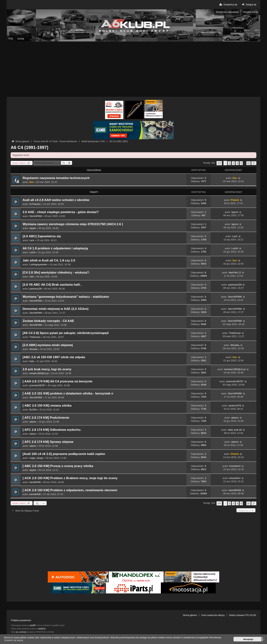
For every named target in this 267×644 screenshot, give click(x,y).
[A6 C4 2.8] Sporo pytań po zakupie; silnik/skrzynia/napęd (66, 333)
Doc (31, 182)
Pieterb (235, 200)
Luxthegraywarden (38, 265)
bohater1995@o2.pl (39, 373)
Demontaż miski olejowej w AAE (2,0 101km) (55, 309)
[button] (219, 163)
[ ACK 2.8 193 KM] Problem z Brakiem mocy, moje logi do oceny (70, 478)
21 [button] (249, 163)
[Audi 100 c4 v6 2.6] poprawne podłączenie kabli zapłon (64, 454)
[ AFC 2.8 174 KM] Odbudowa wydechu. (52, 430)
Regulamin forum (21, 155)
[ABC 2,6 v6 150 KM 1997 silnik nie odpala (54, 357)
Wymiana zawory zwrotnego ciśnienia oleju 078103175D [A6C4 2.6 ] (73, 224)
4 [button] (237, 163)
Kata (32, 361)
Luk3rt (32, 252)
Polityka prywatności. (21, 620)
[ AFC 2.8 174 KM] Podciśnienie (46, 418)
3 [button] (233, 163)
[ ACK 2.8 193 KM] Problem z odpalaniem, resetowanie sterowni (70, 490)
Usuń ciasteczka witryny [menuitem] (213, 615)
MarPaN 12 (235, 273)
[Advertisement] (134, 69)
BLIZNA (33, 410)
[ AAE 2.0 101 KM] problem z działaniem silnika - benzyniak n (68, 393)
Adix (32, 277)
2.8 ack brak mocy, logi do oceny (47, 369)
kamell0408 (35, 482)
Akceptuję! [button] (248, 639)
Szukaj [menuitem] (20, 39)
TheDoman (35, 337)
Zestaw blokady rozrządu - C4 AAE (48, 321)
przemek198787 (37, 385)
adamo (33, 422)
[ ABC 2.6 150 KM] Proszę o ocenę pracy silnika (58, 466)
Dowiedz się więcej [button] (14, 640)
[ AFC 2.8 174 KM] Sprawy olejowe (48, 442)
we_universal (21, 632)
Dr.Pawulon (35, 204)
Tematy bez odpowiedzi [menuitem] (227, 12)
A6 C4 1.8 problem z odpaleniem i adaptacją (55, 248)
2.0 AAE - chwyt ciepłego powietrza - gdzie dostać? (61, 212)
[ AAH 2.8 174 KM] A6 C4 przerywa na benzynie (57, 381)
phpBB (33, 625)
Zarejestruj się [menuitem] (228, 4)
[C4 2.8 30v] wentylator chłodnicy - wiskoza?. (56, 273)
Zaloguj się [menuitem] (249, 4)
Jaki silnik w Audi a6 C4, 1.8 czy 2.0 (49, 260)
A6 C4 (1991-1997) (29, 147)
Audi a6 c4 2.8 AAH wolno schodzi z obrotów (56, 200)
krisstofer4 (235, 466)
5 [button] (241, 163)
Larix (32, 240)
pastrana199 (36, 289)
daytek (33, 228)
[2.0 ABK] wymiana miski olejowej (48, 345)
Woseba (33, 349)
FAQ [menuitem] (11, 39)
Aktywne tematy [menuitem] (251, 12)
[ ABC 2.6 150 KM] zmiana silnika (47, 406)
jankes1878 (235, 406)
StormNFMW (36, 216)
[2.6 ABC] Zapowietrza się (42, 236)
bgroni (235, 212)
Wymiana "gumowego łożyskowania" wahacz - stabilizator (66, 297)
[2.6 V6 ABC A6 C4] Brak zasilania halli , (52, 285)
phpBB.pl (42, 629)
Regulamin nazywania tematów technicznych (56, 178)
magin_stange (36, 458)
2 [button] (229, 163)
